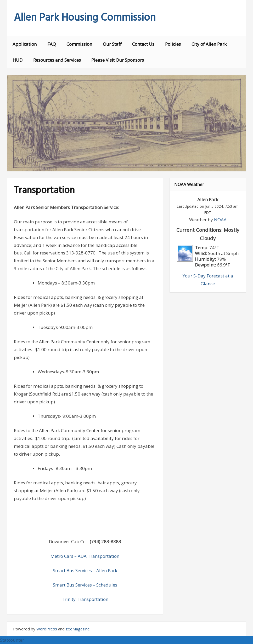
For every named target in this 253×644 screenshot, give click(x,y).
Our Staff (112, 44)
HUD (18, 60)
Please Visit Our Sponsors (118, 60)
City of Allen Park (209, 44)
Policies (173, 44)
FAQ (52, 44)
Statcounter (12, 640)
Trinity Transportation (85, 599)
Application (25, 44)
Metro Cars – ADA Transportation (85, 556)
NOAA (220, 220)
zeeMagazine (78, 629)
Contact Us (143, 44)
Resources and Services (57, 60)
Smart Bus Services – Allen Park (85, 570)
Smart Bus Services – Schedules (85, 585)
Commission (79, 44)
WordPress (47, 629)
